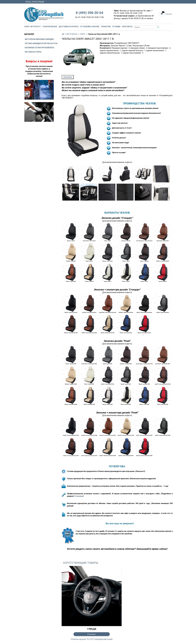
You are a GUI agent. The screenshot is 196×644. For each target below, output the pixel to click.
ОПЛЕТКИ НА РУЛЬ (49, 43)
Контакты (127, 27)
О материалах (50, 27)
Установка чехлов (90, 27)
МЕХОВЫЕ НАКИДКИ (45, 39)
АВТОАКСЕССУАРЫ (33, 52)
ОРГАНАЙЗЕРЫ (48, 48)
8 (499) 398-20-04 (89, 13)
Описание (68, 77)
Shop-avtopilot (33, 27)
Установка (78, 496)
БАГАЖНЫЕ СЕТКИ (33, 48)
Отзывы (116, 27)
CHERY (82, 34)
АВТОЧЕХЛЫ (72, 34)
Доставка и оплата (69, 27)
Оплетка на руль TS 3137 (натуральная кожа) (92, 639)
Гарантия (106, 27)
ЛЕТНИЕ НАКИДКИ (33, 43)
